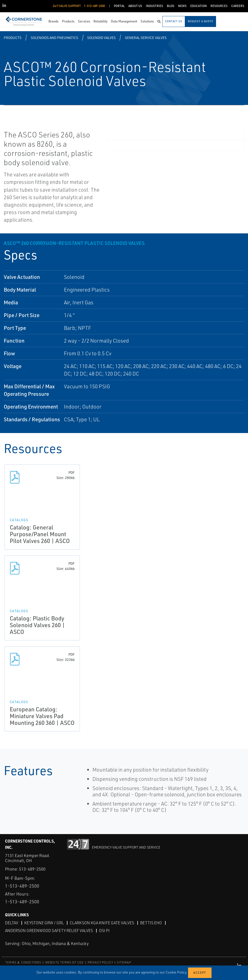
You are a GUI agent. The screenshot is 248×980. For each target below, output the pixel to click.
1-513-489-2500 (22, 886)
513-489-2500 (32, 869)
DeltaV (12, 923)
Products (13, 38)
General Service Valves (146, 38)
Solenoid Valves (101, 38)
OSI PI (104, 931)
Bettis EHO (151, 923)
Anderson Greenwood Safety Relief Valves (49, 931)
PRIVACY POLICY (101, 962)
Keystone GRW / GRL (44, 923)
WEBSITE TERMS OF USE (65, 962)
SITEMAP (124, 962)
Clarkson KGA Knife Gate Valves (102, 923)
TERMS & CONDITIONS (23, 962)
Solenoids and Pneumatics (54, 38)
